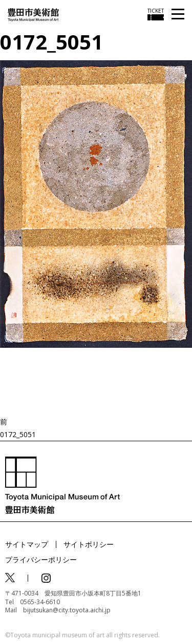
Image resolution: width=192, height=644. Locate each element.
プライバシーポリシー (41, 559)
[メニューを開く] (178, 15)
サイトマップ (27, 544)
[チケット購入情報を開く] (156, 14)
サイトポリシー (89, 544)
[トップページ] (33, 14)
